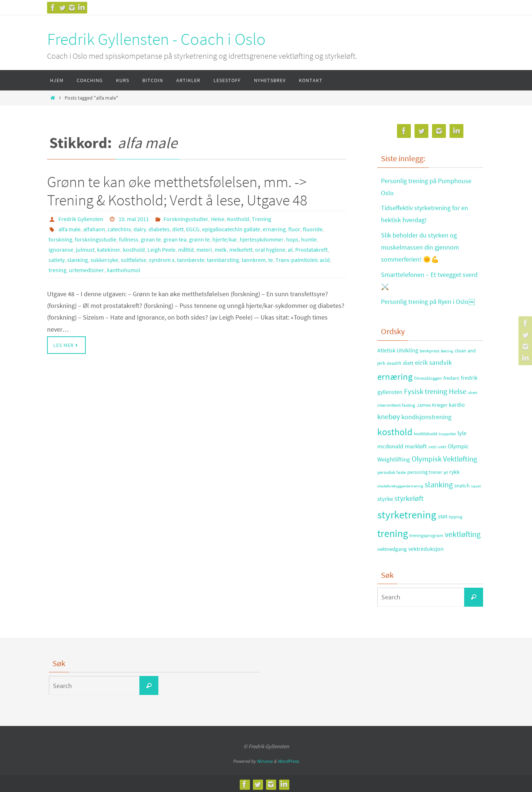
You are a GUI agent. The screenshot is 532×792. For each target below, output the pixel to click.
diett (178, 229)
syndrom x (162, 260)
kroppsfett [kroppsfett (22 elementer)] (447, 432)
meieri (204, 250)
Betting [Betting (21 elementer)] (447, 349)
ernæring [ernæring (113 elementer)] (395, 375)
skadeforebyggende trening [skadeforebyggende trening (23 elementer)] (400, 484)
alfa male (70, 229)
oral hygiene (270, 250)
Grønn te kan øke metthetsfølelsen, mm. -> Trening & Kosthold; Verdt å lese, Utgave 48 (177, 191)
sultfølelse (134, 260)
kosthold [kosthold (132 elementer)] (395, 430)
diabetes (159, 229)
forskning (60, 239)
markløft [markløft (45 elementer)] (416, 445)
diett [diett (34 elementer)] (408, 361)
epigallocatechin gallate (231, 229)
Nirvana (265, 759)
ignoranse (61, 250)
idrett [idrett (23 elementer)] (473, 391)
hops (292, 239)
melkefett (241, 250)
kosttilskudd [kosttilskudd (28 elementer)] (425, 432)
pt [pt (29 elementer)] (446, 470)
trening (57, 270)
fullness (129, 239)
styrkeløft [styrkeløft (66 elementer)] (409, 497)
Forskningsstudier (186, 219)
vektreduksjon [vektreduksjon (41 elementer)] (426, 547)
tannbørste (191, 260)
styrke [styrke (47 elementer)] (385, 497)
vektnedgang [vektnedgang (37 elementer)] (392, 547)
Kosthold (238, 219)
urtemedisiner (86, 270)
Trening (261, 219)
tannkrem (254, 260)
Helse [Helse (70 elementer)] (458, 390)
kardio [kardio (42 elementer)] (457, 403)
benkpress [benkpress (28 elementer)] (429, 349)
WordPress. (289, 759)
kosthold (134, 250)
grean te (151, 239)
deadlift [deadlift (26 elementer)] (394, 361)
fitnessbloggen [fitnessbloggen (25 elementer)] (428, 376)
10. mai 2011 (134, 219)
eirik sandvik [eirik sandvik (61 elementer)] (433, 360)
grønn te (199, 239)
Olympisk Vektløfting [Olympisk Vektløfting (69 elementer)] (444, 457)
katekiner (109, 250)
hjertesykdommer (262, 239)
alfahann (94, 229)
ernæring (274, 229)
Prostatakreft (311, 250)
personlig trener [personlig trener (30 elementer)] (425, 470)
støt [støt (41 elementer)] (443, 514)
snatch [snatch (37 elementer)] (462, 484)
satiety (57, 260)
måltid (186, 250)
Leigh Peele (161, 250)
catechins (119, 229)
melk (221, 250)
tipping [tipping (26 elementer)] (456, 515)
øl (290, 250)
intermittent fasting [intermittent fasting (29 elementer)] (396, 403)
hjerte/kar (225, 239)
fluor (294, 229)
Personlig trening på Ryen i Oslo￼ (428, 300)
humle (309, 239)
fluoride (313, 229)
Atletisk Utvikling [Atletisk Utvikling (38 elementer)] (398, 349)
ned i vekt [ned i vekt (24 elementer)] (437, 445)
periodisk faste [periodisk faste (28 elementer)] (392, 470)
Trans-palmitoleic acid (303, 260)
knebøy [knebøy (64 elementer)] (389, 415)
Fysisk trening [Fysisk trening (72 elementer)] (426, 390)
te (271, 260)
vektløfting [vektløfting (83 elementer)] (463, 533)
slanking (78, 260)
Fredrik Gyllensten (81, 219)
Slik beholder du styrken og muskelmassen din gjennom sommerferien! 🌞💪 (420, 246)
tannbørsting (223, 260)
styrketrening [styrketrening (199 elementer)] (407, 513)
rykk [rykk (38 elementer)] (454, 470)
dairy (140, 229)
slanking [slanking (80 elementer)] (439, 483)
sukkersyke (104, 260)
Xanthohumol (123, 270)
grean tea (175, 239)
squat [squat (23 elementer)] (476, 484)
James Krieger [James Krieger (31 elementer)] (432, 403)
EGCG (193, 229)
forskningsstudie (96, 239)
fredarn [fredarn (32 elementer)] (451, 376)
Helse (218, 219)
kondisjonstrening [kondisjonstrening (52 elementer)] (426, 415)
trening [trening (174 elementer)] (393, 532)
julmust (85, 250)
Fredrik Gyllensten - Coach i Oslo (156, 39)
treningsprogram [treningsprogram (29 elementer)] (426, 534)
